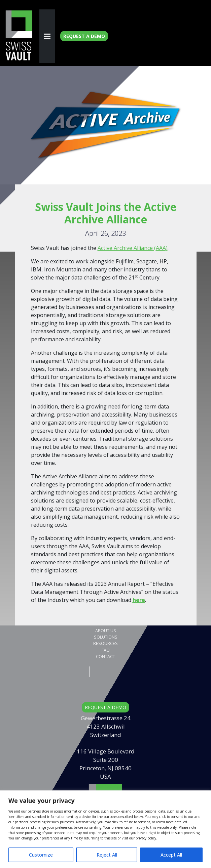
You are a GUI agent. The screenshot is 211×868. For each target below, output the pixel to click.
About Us (106, 631)
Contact (105, 656)
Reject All (107, 855)
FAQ (106, 650)
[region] (105, 829)
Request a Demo (84, 36)
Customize (41, 855)
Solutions (106, 637)
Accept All (171, 855)
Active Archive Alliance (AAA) (133, 248)
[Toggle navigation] (47, 36)
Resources (105, 643)
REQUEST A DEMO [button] (105, 707)
